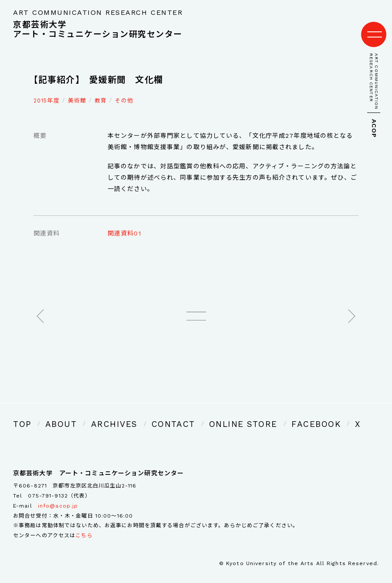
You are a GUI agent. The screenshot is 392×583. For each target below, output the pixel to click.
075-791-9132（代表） (59, 483)
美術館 (77, 92)
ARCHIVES (95, 413)
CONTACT (142, 413)
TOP (20, 413)
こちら (84, 523)
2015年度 (47, 92)
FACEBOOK (256, 413)
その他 (124, 92)
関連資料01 (124, 225)
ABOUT (53, 413)
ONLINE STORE (198, 413)
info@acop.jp (58, 493)
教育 (101, 92)
